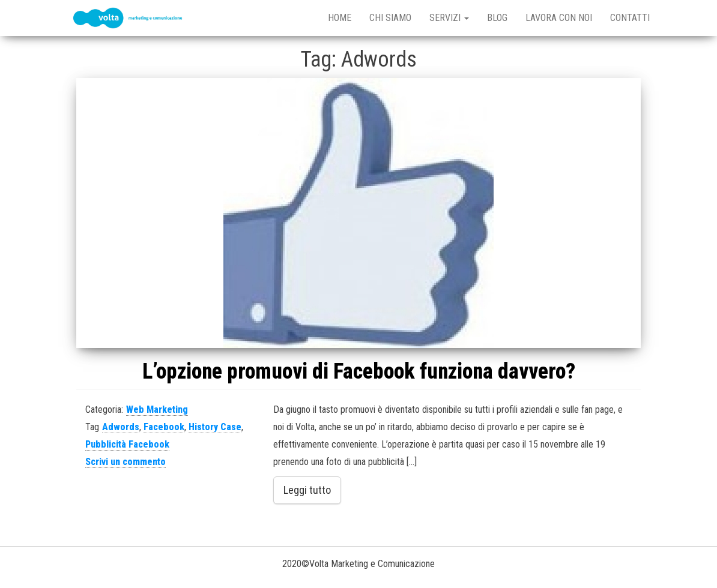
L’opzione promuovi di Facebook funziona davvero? (359, 371)
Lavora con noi (559, 18)
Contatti (630, 18)
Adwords (121, 427)
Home (340, 18)
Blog (497, 18)
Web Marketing (157, 409)
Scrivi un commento (126, 462)
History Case (215, 427)
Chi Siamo (390, 18)
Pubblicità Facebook (127, 444)
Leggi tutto (307, 490)
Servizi (449, 18)
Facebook (164, 427)
